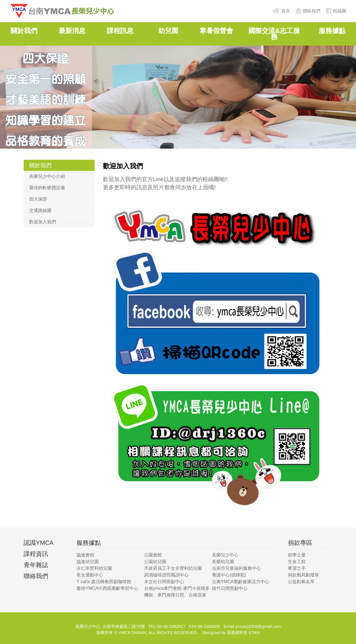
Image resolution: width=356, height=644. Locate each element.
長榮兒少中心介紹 (47, 176)
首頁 (281, 11)
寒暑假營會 (216, 31)
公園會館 (153, 555)
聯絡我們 (307, 11)
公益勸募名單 (301, 582)
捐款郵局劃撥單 (303, 575)
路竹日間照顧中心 (230, 588)
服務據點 (332, 31)
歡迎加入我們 (43, 222)
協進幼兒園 (88, 562)
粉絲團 (335, 11)
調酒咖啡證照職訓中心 (166, 575)
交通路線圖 (40, 210)
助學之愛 (297, 555)
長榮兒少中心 (225, 555)
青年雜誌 (36, 565)
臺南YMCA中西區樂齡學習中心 (107, 588)
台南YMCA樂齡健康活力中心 (241, 582)
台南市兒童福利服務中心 (236, 568)
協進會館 (85, 555)
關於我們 (24, 31)
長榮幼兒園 (223, 562)
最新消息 (72, 31)
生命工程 (297, 562)
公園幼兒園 (155, 562)
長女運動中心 (90, 575)
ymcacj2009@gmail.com (258, 626)
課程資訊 (36, 554)
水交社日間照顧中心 (164, 582)
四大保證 (38, 199)
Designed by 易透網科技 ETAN (231, 632)
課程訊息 (120, 31)
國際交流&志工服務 (274, 34)
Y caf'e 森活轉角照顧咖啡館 (104, 582)
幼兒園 (168, 31)
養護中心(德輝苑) (229, 575)
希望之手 (297, 568)
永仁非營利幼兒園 (94, 568)
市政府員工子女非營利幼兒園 (173, 568)
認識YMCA (39, 543)
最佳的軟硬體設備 (47, 188)
